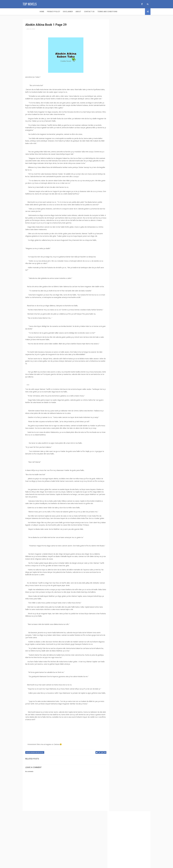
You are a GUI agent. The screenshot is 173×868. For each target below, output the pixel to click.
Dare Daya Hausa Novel (122, 223)
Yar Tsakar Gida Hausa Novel (124, 454)
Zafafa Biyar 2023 (120, 458)
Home (26, 12)
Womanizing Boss (120, 435)
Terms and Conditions (92, 12)
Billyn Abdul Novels (121, 215)
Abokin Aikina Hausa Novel (35, 758)
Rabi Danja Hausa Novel (135, 366)
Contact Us (74, 12)
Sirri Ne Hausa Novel (121, 400)
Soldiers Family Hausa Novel (124, 404)
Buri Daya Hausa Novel (122, 219)
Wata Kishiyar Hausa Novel (123, 431)
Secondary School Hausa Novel (125, 396)
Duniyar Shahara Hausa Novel (125, 242)
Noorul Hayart (120, 366)
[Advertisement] (130, 58)
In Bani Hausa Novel (121, 292)
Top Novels (30, 4)
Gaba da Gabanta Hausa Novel (125, 261)
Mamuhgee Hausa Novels (123, 335)
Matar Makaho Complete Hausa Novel (127, 338)
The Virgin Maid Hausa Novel (124, 423)
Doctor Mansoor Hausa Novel (125, 230)
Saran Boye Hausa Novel (123, 393)
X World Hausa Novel (136, 435)
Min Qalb (135, 342)
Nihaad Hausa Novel (121, 362)
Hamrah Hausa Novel (122, 273)
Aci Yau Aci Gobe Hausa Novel (124, 157)
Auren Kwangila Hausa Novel (124, 172)
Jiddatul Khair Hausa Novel (124, 304)
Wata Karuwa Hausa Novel (123, 427)
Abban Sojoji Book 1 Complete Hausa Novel (129, 141)
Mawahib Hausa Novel (122, 342)
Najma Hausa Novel (121, 354)
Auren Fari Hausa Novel (122, 168)
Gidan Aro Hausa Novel (122, 265)
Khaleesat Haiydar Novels (123, 319)
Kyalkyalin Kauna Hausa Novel (125, 323)
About (63, 12)
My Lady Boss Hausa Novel (123, 350)
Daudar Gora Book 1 (121, 226)
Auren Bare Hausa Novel (123, 165)
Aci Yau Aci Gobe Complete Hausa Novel (92, 830)
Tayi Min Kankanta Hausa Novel (125, 412)
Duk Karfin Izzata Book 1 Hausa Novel (127, 234)
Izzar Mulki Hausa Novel (123, 296)
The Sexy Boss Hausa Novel (124, 416)
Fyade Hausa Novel (121, 257)
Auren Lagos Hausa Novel (123, 176)
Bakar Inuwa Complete (122, 196)
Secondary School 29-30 (87, 849)
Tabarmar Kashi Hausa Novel (124, 408)
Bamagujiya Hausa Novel (123, 211)
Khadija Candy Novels (122, 315)
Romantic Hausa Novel (136, 369)
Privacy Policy (38, 12)
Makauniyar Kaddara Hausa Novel (126, 327)
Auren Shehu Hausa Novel (123, 180)
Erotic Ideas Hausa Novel (123, 246)
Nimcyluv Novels (136, 362)
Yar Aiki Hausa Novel (121, 439)
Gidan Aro (140, 261)
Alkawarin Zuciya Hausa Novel (125, 161)
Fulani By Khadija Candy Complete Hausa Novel (128, 250)
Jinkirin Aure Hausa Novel (123, 311)
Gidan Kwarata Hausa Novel (124, 269)
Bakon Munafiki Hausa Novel (124, 207)
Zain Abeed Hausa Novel (122, 462)
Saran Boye (138, 389)
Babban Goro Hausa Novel (123, 192)
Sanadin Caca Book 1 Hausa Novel (126, 381)
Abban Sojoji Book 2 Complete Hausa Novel (129, 145)
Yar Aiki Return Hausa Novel (124, 443)
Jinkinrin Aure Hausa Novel (124, 308)
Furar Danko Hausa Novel (123, 253)
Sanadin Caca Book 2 (121, 385)
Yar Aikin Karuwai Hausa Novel (125, 451)
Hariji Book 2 (130, 281)
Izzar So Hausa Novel (122, 300)
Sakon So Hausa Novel (122, 377)
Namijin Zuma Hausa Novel (123, 358)
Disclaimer (52, 12)
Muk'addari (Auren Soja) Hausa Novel (127, 346)
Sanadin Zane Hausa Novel (123, 389)
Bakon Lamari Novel (121, 203)
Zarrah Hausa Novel (137, 466)
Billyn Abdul (138, 211)
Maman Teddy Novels (122, 331)
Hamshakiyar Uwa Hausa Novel (125, 277)
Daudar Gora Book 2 (137, 226)
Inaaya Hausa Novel (137, 292)
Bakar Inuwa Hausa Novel (123, 199)
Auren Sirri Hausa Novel (123, 184)
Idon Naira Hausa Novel (122, 288)
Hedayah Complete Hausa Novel (125, 284)
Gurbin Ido (139, 269)
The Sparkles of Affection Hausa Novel (128, 420)
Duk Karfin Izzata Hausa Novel (125, 238)
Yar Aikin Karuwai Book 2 (123, 447)
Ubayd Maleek (141, 423)
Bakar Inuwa (139, 192)
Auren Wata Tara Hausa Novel (124, 188)
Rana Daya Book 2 (120, 369)
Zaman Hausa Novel (121, 466)
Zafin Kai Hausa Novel (135, 458)
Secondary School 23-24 (87, 840)
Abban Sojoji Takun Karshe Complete (127, 149)
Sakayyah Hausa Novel (122, 373)
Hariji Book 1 (119, 281)
